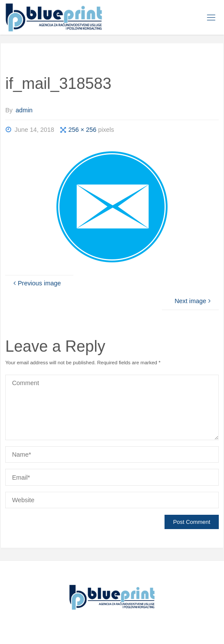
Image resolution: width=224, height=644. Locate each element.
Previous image (36, 283)
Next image (193, 301)
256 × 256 (83, 130)
